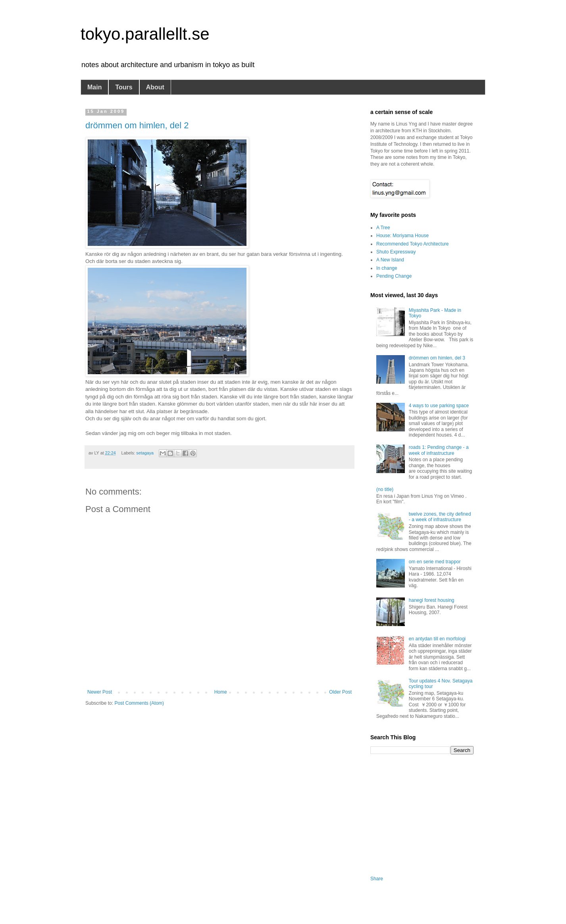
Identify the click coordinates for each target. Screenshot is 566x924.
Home (221, 692)
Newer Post (100, 692)
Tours (124, 87)
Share (377, 879)
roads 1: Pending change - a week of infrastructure (439, 450)
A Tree (383, 228)
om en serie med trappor (435, 562)
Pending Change (394, 276)
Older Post (340, 692)
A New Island (390, 260)
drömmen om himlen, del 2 (137, 125)
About (155, 87)
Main (94, 87)
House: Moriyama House (402, 236)
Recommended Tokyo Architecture (413, 244)
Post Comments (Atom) (139, 703)
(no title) (385, 489)
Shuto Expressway (396, 252)
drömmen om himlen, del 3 (437, 358)
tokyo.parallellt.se (145, 34)
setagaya (145, 453)
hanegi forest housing (432, 600)
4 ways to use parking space (439, 406)
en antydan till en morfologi (437, 639)
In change (387, 268)
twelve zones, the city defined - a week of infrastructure (440, 517)
